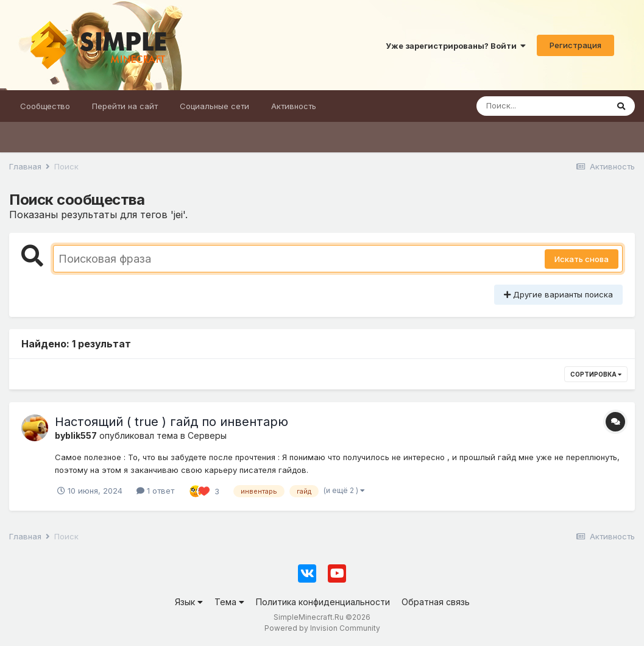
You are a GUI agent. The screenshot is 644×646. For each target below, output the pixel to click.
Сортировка (596, 374)
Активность (294, 106)
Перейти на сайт (125, 106)
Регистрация (575, 45)
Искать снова (582, 259)
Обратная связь (436, 602)
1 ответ (155, 491)
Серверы (207, 435)
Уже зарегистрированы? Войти (456, 46)
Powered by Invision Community (322, 628)
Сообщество (45, 106)
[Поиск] (542, 106)
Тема (229, 602)
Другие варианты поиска (558, 294)
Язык (189, 602)
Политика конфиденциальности (323, 602)
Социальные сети (214, 106)
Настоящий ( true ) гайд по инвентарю (172, 422)
